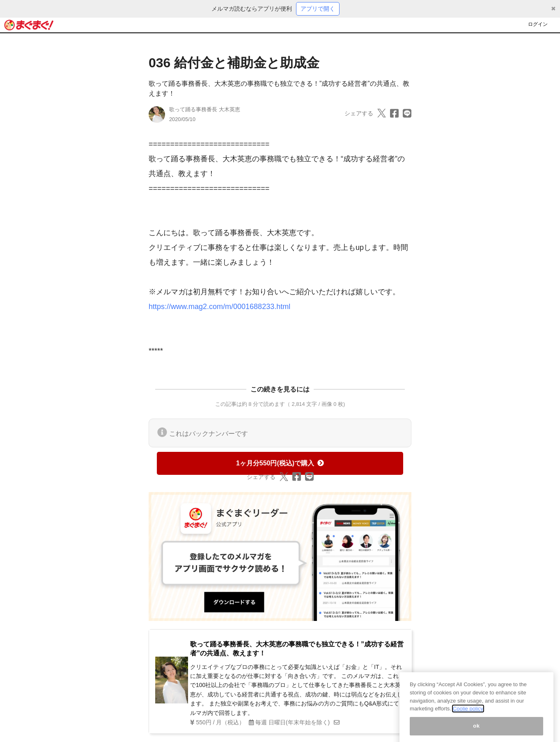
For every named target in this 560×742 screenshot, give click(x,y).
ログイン (538, 24)
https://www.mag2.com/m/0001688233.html (219, 307)
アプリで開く (318, 9)
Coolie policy (468, 715)
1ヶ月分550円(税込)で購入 (280, 463)
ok (476, 732)
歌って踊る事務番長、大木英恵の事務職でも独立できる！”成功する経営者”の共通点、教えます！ (297, 649)
